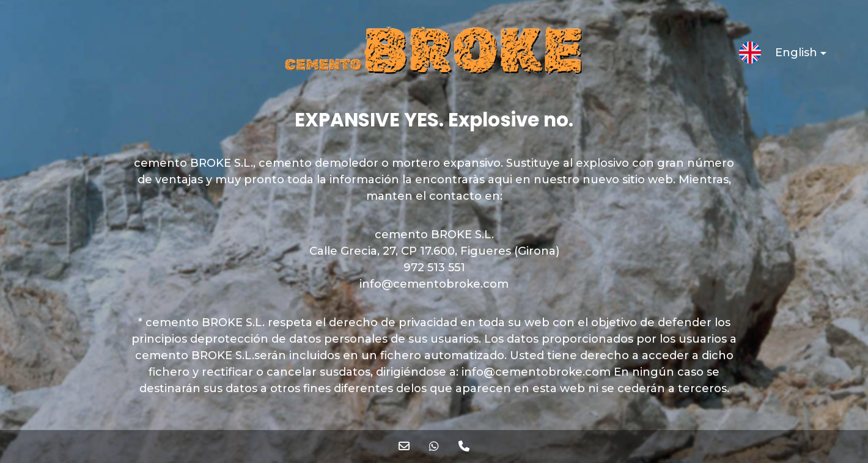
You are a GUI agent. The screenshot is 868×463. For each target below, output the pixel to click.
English (791, 55)
